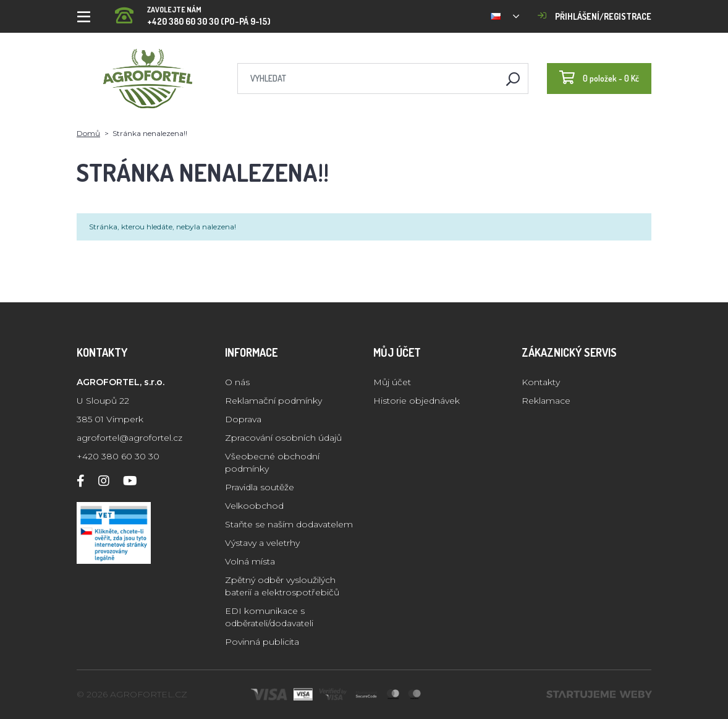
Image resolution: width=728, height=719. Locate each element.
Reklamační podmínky (273, 401)
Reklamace (546, 401)
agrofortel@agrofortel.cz (129, 438)
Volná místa (250, 561)
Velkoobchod (254, 506)
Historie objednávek (417, 401)
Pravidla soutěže (260, 487)
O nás (237, 382)
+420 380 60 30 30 (118, 456)
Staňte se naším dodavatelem (289, 524)
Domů (88, 133)
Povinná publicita (262, 642)
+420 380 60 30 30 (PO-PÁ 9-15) (193, 12)
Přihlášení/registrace (595, 16)
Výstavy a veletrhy (262, 543)
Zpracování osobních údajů (283, 438)
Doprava (243, 419)
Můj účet (392, 382)
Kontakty (541, 382)
